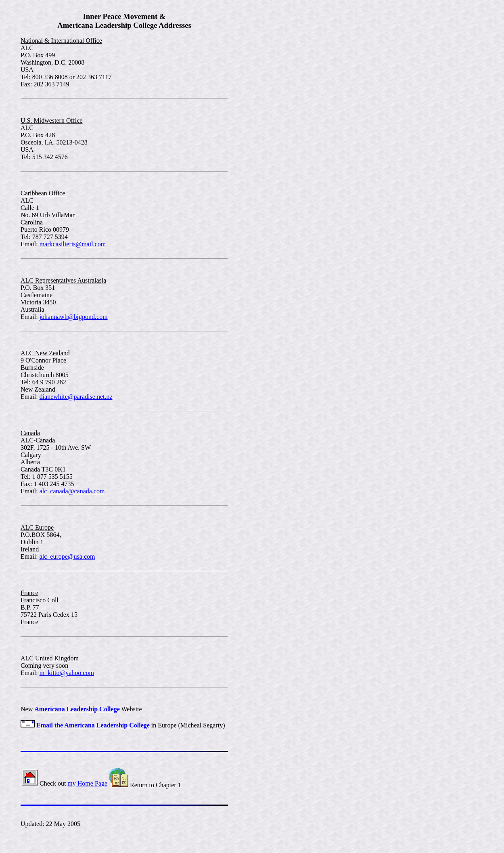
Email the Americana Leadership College (85, 725)
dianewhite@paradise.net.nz (76, 397)
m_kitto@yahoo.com (67, 673)
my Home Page (87, 783)
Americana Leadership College (77, 709)
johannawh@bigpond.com (74, 317)
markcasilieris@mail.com (73, 244)
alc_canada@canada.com (72, 491)
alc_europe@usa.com (67, 556)
